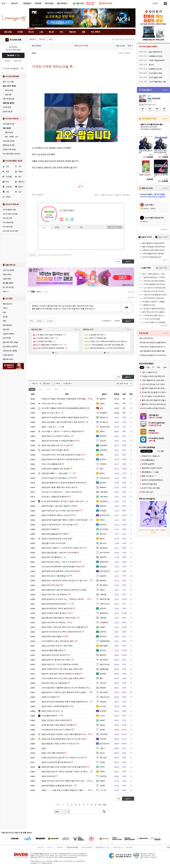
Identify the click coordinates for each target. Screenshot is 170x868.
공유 (96, 195)
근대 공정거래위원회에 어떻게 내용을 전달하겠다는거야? (66, 702)
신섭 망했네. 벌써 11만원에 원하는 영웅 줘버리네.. (64, 422)
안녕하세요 (48, 776)
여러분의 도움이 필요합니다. (55, 613)
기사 (20, 167)
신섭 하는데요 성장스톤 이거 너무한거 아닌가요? (63, 758)
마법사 (21, 172)
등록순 (39, 292)
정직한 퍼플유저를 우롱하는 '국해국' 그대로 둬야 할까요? (66, 520)
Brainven (103, 487)
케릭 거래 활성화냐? (52, 557)
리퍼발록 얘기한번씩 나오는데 (56, 515)
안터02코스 (104, 501)
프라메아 (103, 711)
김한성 (102, 590)
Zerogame (103, 413)
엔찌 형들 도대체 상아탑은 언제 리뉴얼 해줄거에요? (64, 767)
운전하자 (103, 436)
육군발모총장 (105, 641)
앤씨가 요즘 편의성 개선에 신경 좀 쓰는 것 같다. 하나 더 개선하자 (69, 581)
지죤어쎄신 (104, 492)
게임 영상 (6, 329)
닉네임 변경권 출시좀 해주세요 (56, 762)
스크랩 (102, 195)
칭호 (82, 228)
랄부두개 (103, 655)
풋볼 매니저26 (8, 359)
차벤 (4, 312)
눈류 (101, 408)
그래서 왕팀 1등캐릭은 (53, 753)
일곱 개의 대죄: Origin (10, 342)
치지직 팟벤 (7, 107)
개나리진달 (104, 529)
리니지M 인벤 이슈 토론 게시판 (123, 39)
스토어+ (165, 119)
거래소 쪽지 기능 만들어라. (54, 594)
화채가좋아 (104, 646)
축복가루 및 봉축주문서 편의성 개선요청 (60, 571)
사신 (8, 192)
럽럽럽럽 (103, 567)
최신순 (45, 292)
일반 (40, 389)
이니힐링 (67, 219)
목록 (121, 53)
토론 (56, 389)
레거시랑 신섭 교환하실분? (54, 683)
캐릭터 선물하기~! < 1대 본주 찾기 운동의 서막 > (63, 548)
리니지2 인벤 (7, 218)
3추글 (58, 384)
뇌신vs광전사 (49, 697)
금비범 (102, 725)
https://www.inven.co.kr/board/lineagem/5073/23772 (55, 255)
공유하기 (33, 39)
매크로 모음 (8, 90)
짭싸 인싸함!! (49, 529)
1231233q (103, 445)
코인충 (102, 730)
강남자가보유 (105, 427)
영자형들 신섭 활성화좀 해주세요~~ (58, 786)
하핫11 (102, 520)
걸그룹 (5, 317)
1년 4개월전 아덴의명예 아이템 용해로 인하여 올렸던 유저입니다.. (70, 399)
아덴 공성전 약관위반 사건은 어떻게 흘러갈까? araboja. (65, 734)
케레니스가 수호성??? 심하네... (56, 436)
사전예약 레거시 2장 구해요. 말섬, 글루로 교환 (62, 669)
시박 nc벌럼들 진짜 (51, 464)
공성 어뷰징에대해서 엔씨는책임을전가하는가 (62, 567)
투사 (8, 182)
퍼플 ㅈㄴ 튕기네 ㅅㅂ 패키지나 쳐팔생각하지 (62, 431)
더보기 (72, 219)
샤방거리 (103, 683)
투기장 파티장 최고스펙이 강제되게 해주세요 (61, 632)
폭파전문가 (104, 548)
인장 (44, 228)
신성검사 (9, 187)
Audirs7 (102, 627)
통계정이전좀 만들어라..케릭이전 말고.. (59, 618)
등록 (126, 307)
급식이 (102, 753)
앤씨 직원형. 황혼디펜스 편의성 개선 (58, 487)
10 (100, 805)
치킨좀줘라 (104, 622)
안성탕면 (103, 511)
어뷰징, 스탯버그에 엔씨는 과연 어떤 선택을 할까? (63, 627)
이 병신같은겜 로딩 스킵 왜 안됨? (57, 539)
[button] (53, 353)
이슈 (48, 389)
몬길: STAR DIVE (154, 99)
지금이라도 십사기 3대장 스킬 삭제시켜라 (60, 511)
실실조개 (103, 576)
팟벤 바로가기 (8, 304)
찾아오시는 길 (118, 847)
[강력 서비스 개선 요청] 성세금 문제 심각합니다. (63, 455)
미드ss (102, 716)
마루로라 (103, 464)
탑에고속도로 (105, 664)
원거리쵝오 (35, 46)
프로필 (57, 228)
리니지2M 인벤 (8, 222)
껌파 (101, 469)
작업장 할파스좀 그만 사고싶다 (56, 445)
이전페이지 (107, 321)
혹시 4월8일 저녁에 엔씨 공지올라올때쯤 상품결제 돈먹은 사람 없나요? (72, 408)
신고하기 (109, 195)
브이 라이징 (7, 338)
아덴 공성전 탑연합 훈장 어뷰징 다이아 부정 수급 (63, 739)
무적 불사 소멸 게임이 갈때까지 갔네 (58, 506)
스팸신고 (118, 195)
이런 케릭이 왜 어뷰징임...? (55, 622)
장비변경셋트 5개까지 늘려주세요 (57, 608)
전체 (32, 389)
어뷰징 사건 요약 (51, 711)
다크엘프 (9, 177)
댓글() (127, 53)
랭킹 (69, 228)
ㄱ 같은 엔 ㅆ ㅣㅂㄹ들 (53, 427)
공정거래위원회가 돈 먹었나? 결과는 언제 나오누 (63, 501)
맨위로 (117, 321)
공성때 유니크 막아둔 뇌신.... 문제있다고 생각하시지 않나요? (68, 599)
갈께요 (102, 403)
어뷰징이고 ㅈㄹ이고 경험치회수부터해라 (60, 664)
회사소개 (41, 847)
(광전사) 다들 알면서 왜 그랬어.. (56, 660)
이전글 (49, 321)
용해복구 (103, 399)
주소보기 (42, 39)
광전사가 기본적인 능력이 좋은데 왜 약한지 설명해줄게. (66, 692)
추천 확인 (126, 195)
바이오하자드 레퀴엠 (10, 351)
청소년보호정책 (87, 847)
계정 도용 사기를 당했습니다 (55, 576)
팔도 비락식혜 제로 (146, 338)
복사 (51, 39)
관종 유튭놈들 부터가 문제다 (55, 534)
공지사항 (129, 847)
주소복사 (33, 255)
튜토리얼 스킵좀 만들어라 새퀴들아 (58, 725)
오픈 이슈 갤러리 (8, 270)
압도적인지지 (105, 515)
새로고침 (131, 292)
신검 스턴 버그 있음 (52, 403)
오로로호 (103, 739)
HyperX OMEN (8, 334)
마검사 (8, 197)
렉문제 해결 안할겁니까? (54, 636)
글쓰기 (128, 377)
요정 (8, 172)
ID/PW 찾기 (18, 61)
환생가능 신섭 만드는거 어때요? (56, 730)
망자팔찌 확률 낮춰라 (52, 650)
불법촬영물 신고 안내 (103, 847)
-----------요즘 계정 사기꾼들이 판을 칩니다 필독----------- (65, 790)
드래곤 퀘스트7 (8, 355)
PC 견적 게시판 (8, 287)
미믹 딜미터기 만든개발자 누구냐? (57, 478)
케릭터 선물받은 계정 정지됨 (55, 469)
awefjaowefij (104, 669)
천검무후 (103, 557)
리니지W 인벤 (8, 227)
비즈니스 (50, 847)
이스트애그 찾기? (51, 413)
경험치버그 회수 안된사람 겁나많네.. (58, 641)
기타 (64, 389)
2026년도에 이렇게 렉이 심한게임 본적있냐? (61, 459)
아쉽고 (102, 748)
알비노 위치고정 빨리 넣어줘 (55, 450)
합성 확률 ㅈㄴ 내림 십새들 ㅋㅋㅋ (57, 473)
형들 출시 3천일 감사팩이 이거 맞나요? (59, 744)
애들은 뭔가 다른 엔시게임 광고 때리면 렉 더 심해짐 (64, 590)
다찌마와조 (104, 734)
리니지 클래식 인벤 (9, 210)
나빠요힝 (103, 594)
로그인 (155, 3)
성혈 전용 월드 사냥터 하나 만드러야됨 (59, 553)
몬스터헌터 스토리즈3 (10, 347)
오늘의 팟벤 (7, 279)
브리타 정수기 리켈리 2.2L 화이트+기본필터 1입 (154, 347)
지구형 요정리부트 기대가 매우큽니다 (59, 525)
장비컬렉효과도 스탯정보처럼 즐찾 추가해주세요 (63, 483)
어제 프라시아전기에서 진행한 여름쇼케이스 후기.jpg (64, 781)
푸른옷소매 (104, 562)
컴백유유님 (104, 613)
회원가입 (8, 61)
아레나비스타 (105, 478)
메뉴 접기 (115, 227)
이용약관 (60, 847)
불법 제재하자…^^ (51, 716)
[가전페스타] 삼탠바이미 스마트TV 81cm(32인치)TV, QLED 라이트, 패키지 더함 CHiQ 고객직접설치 (154, 355)
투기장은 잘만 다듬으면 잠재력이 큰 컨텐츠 (61, 674)
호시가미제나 (105, 553)
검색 (22, 68)
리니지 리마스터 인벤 (10, 214)
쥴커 (101, 678)
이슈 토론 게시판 (8, 141)
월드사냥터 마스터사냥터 (54, 543)
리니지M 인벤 (15, 40)
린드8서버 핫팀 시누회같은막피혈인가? (59, 441)
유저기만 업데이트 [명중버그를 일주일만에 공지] (63, 417)
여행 (4, 321)
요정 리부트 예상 (51, 585)
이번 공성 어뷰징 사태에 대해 (55, 720)
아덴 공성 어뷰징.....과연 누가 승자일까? (60, 562)
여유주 (102, 767)
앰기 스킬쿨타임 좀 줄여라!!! (55, 497)
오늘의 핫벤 (7, 275)
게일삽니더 (104, 417)
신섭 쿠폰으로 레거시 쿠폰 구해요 (57, 646)
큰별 (101, 455)
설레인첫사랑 (105, 599)
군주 (8, 167)
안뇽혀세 (103, 702)
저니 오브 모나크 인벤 (10, 231)
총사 (20, 177)
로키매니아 (104, 422)
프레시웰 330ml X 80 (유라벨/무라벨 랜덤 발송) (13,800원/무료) (154, 351)
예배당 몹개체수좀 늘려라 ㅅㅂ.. (56, 604)
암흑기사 (21, 182)
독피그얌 (103, 758)
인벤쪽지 (61, 219)
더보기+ (77, 330)
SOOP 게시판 (8, 112)
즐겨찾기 (69, 384)
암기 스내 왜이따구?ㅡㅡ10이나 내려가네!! (60, 492)
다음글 (39, 321)
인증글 (48, 384)
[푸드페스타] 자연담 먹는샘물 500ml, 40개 (154, 342)
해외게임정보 (7, 325)
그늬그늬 (103, 790)
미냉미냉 (103, 776)
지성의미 (103, 441)
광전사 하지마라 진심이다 (54, 655)
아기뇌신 (103, 706)
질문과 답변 (8, 132)
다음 (104, 805)
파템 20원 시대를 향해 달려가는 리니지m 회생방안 (64, 688)
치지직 (5, 308)
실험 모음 (7, 95)
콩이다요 (103, 534)
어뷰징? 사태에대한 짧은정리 (55, 706)
